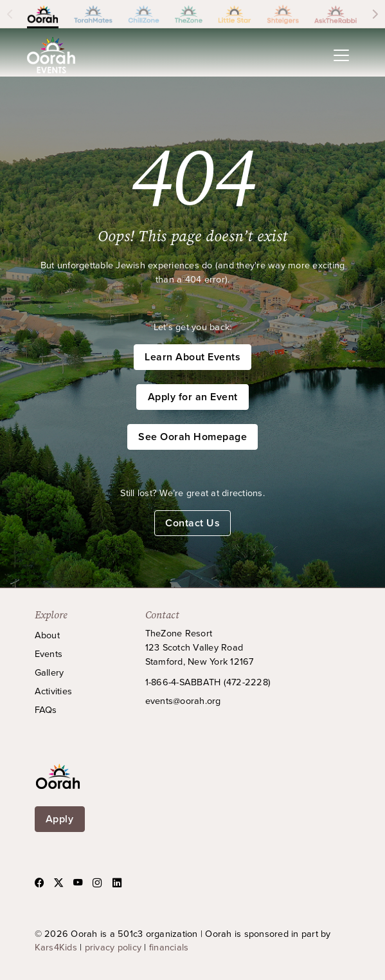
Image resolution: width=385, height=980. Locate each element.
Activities (54, 691)
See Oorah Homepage (192, 437)
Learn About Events (192, 357)
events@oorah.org (183, 700)
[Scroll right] (375, 14)
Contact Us (192, 523)
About (47, 635)
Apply (60, 819)
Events (49, 653)
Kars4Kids (56, 947)
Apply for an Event (193, 397)
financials (169, 947)
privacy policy (113, 947)
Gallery (49, 672)
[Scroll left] (10, 14)
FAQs (46, 709)
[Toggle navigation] (341, 55)
